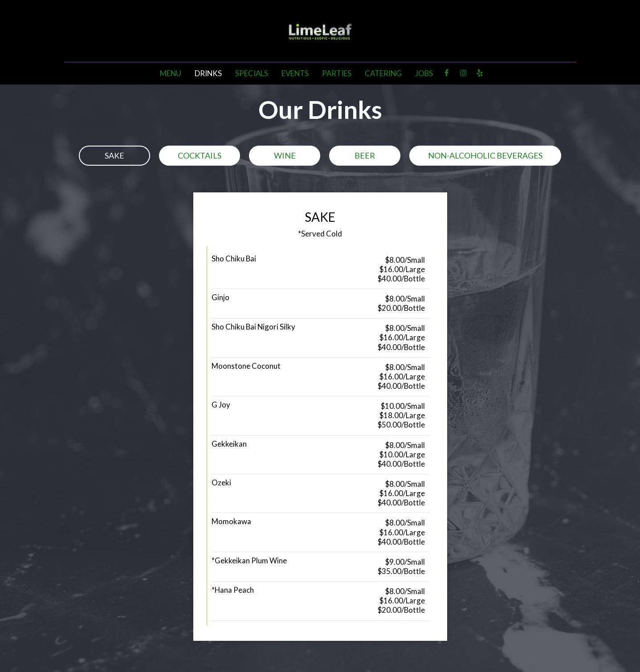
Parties (337, 73)
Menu (171, 73)
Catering (383, 73)
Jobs (424, 73)
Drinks (208, 73)
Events (295, 73)
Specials (252, 73)
